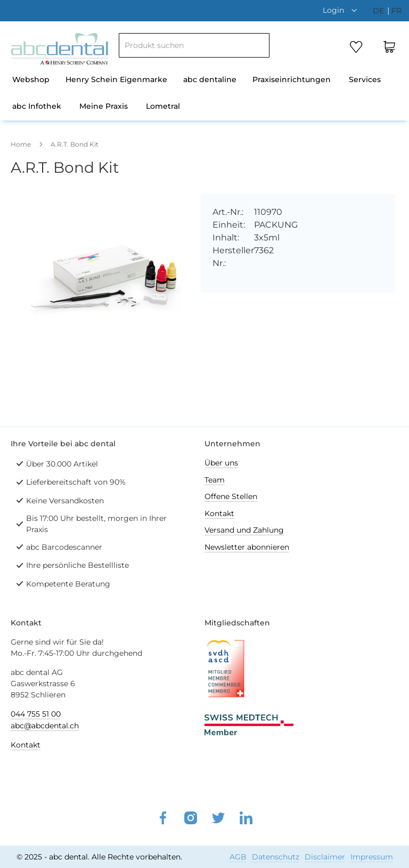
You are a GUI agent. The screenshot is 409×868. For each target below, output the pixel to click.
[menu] (204, 94)
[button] (342, 10)
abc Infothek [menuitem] (37, 106)
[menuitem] (31, 81)
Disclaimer (325, 857)
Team (215, 480)
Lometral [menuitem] (163, 106)
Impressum (372, 857)
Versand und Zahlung (244, 530)
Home (21, 144)
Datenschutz (276, 857)
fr (396, 11)
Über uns (221, 463)
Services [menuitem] (365, 79)
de (379, 11)
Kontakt (219, 513)
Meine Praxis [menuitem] (104, 106)
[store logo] (60, 49)
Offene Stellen (231, 496)
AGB (238, 857)
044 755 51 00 (36, 714)
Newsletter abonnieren (247, 547)
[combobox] (194, 45)
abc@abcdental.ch (45, 726)
